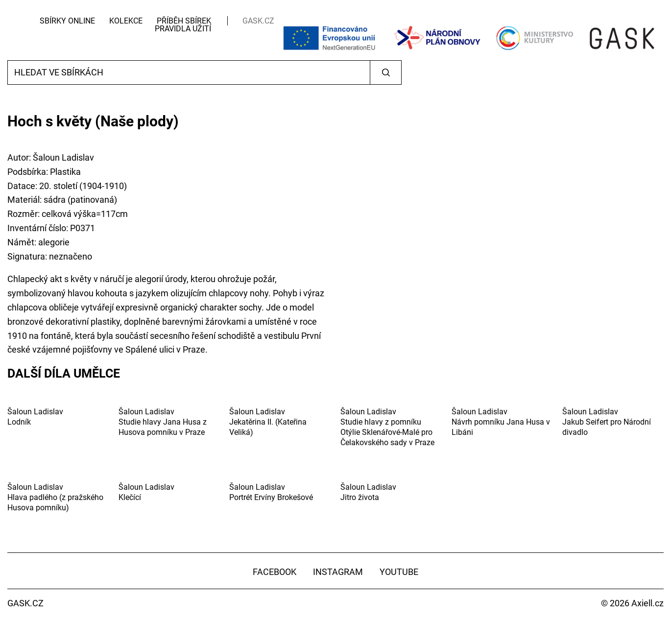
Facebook (275, 572)
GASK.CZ (258, 21)
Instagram (338, 572)
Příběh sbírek (184, 21)
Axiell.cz (647, 603)
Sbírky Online (67, 21)
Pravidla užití (183, 29)
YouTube (399, 572)
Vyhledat (386, 72)
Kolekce (126, 21)
